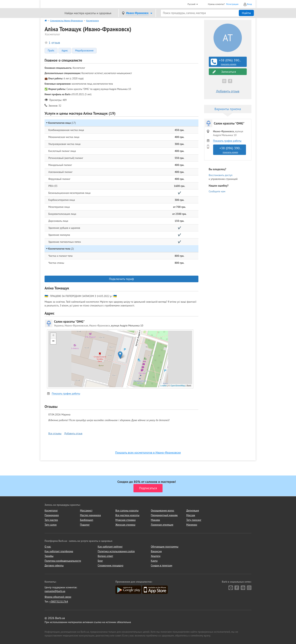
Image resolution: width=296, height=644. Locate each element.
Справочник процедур (111, 565)
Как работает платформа (59, 551)
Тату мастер (51, 520)
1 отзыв (54, 43)
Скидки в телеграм (161, 565)
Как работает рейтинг (110, 547)
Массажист (86, 510)
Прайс (51, 51)
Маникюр (192, 525)
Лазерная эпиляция (162, 525)
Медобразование (84, 51)
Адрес (65, 51)
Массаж (191, 515)
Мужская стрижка (125, 520)
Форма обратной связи (58, 597)
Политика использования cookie (116, 551)
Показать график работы (66, 394)
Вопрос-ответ (105, 556)
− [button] (53, 341)
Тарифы (49, 556)
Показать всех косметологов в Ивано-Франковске (148, 452)
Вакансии (156, 551)
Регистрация (232, 4)
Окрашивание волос (163, 510)
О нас (48, 547)
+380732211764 (59, 601)
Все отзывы (55, 433)
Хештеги (156, 556)
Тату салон (51, 525)
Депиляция (193, 510)
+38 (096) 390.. (228, 62)
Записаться (224, 72)
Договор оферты (54, 565)
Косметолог (51, 510)
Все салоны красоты (127, 510)
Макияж (155, 520)
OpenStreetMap (178, 386)
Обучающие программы (165, 547)
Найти (246, 13)
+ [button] (53, 336)
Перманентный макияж (164, 515)
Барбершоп (87, 520)
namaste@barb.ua (55, 591)
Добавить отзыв (73, 433)
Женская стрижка (125, 525)
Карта (154, 561)
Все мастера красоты (127, 515)
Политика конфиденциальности (63, 561)
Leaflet (163, 386)
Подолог (85, 525)
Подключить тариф (121, 279)
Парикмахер (52, 515)
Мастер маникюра (90, 515)
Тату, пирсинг (194, 520)
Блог (100, 561)
